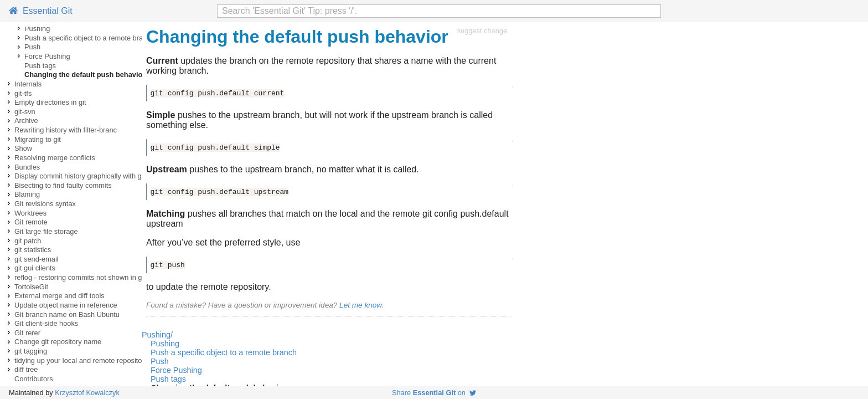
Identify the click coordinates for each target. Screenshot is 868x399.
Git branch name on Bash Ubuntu (67, 314)
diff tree (26, 369)
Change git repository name (58, 342)
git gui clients (35, 268)
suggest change (482, 31)
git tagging (31, 351)
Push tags (40, 66)
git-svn (25, 112)
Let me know (360, 305)
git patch (28, 241)
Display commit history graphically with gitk (82, 176)
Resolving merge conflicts (55, 158)
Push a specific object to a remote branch (89, 38)
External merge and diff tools (60, 296)
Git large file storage (46, 231)
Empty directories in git (50, 102)
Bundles (27, 167)
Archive (26, 121)
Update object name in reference (66, 305)
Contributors (34, 379)
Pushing (37, 29)
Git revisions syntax (45, 204)
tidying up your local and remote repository (81, 360)
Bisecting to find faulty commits (63, 185)
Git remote (31, 222)
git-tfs (23, 93)
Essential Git (41, 11)
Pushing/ (157, 335)
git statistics (33, 250)
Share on (434, 393)
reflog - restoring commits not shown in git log (86, 277)
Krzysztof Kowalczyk (87, 393)
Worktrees (30, 213)
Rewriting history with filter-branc (66, 130)
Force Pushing (47, 56)
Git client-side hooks (46, 323)
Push (32, 47)
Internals (28, 84)
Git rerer (27, 333)
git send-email (37, 259)
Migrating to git (38, 139)
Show (23, 148)
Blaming (27, 194)
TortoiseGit (31, 287)
